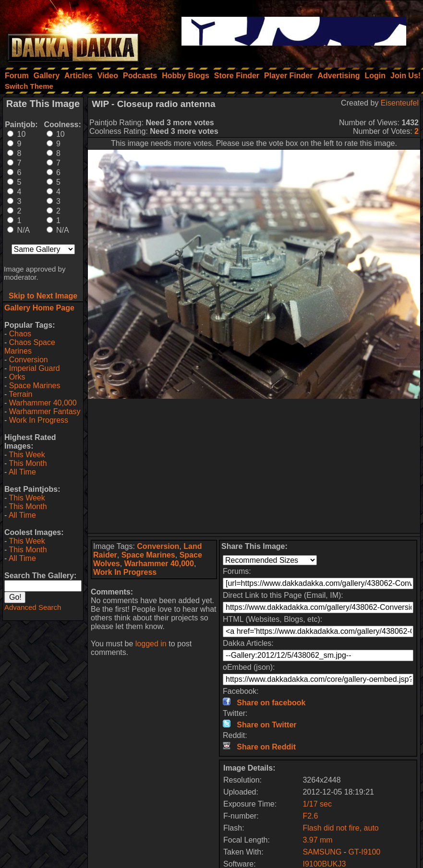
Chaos (20, 334)
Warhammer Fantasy (45, 411)
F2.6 (310, 816)
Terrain (20, 394)
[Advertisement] (254, 466)
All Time (22, 472)
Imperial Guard (35, 368)
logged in (151, 644)
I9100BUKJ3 (324, 864)
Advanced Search (33, 607)
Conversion (29, 360)
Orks (17, 377)
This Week (27, 455)
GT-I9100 (365, 852)
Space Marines (35, 386)
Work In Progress (39, 420)
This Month (28, 463)
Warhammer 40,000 (43, 403)
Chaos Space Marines (30, 347)
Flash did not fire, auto (340, 828)
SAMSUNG (322, 852)
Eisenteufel (400, 103)
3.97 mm (317, 840)
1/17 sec (317, 804)
